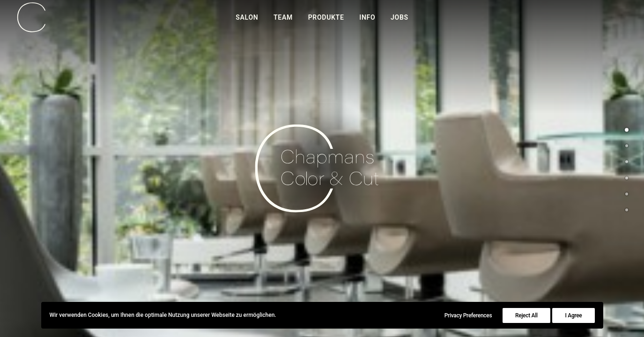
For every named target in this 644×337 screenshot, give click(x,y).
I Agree (573, 315)
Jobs (400, 17)
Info (367, 17)
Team (283, 17)
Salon (247, 17)
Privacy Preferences (468, 315)
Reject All (526, 315)
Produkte (326, 17)
